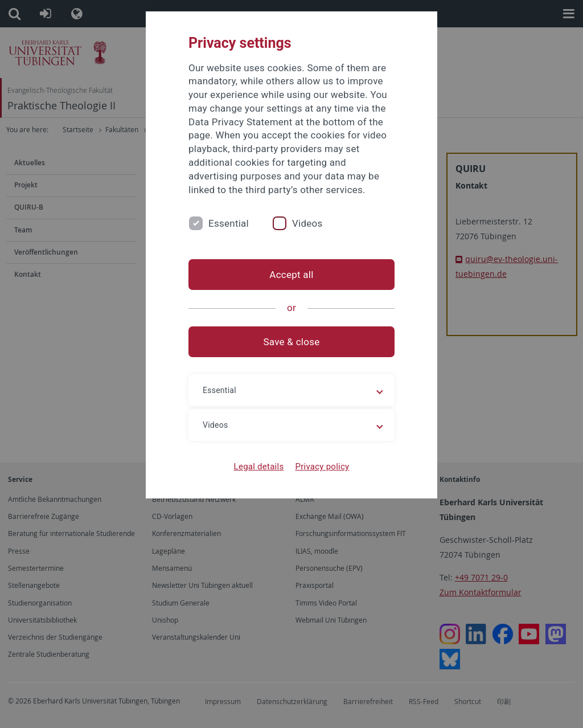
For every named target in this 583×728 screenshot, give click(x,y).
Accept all (291, 275)
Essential (229, 223)
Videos (307, 223)
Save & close (292, 342)
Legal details (259, 467)
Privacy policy (322, 467)
